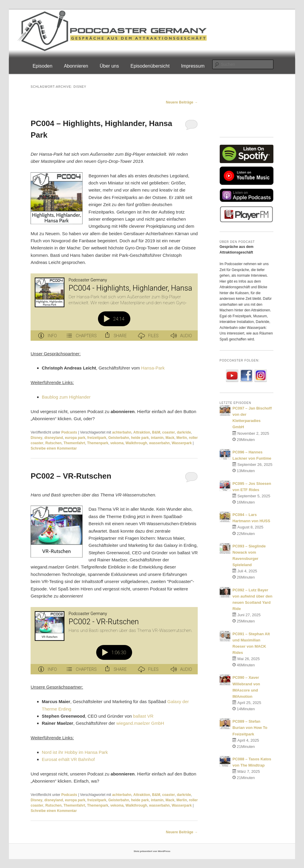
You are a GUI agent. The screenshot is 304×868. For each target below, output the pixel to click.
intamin (157, 438)
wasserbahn (159, 443)
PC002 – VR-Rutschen (71, 476)
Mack (170, 438)
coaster (168, 432)
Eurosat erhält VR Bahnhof (68, 759)
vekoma (117, 443)
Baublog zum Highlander (66, 397)
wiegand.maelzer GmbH (140, 723)
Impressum (193, 66)
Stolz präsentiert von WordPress (152, 851)
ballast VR (143, 716)
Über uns (109, 66)
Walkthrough (136, 443)
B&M (156, 432)
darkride (184, 432)
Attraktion (142, 432)
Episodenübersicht (150, 66)
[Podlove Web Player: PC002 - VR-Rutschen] (114, 641)
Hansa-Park (153, 368)
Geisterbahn (119, 438)
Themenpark (98, 443)
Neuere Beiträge (182, 102)
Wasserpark (182, 443)
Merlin (182, 438)
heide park (140, 438)
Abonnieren (76, 66)
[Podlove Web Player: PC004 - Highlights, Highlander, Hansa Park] (114, 307)
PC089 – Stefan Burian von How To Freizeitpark (250, 728)
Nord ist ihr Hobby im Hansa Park (75, 752)
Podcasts (69, 432)
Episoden (43, 66)
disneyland (54, 438)
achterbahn (122, 432)
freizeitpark (97, 438)
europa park (75, 438)
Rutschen (54, 443)
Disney (36, 438)
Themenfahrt (74, 443)
